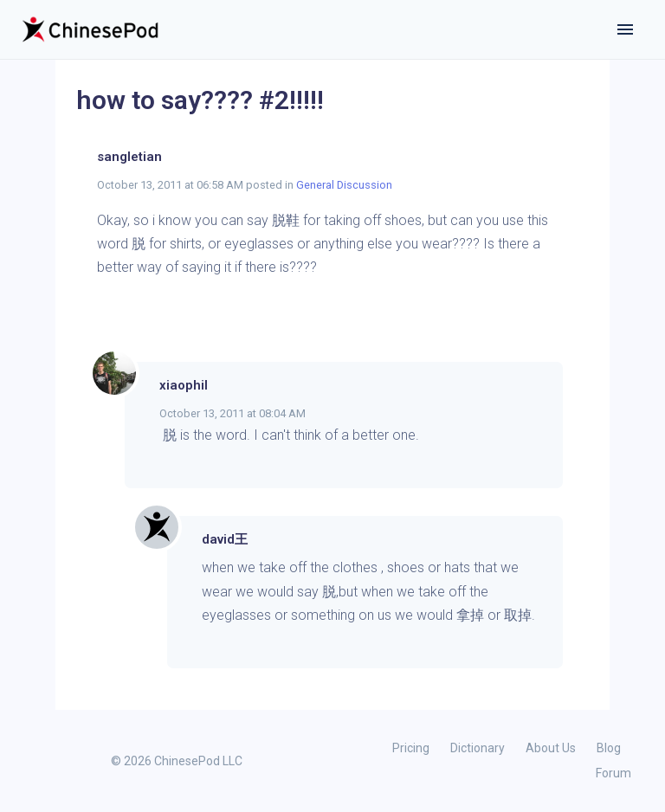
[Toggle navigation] (625, 29)
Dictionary (478, 748)
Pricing (411, 748)
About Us (551, 748)
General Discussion (344, 185)
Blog (609, 748)
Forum (613, 773)
